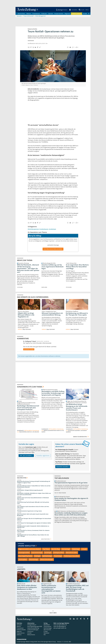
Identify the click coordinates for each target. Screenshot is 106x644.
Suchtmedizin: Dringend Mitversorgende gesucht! (30, 490)
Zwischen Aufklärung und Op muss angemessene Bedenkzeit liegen (53, 267)
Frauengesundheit (24, 553)
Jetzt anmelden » (26, 456)
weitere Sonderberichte (81, 437)
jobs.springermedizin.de (60, 628)
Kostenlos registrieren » (43, 456)
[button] (87, 10)
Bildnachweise (31, 635)
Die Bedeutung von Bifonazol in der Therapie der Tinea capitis (77, 314)
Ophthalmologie (47, 556)
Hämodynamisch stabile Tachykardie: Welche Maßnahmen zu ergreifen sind (33, 527)
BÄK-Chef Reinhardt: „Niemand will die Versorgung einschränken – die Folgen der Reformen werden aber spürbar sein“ (28, 269)
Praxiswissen (36, 14)
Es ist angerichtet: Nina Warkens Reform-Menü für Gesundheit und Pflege (77, 267)
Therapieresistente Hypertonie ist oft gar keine (29, 511)
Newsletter (46, 633)
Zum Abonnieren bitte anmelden (53, 249)
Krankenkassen (44, 229)
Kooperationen (59, 14)
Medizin (29, 14)
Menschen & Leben (72, 553)
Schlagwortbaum (32, 625)
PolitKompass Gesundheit (72, 556)
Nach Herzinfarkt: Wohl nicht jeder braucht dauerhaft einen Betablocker (33, 515)
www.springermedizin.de (60, 625)
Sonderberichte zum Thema (30, 387)
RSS (45, 635)
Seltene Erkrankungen (47, 560)
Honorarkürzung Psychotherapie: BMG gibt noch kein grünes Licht (33, 503)
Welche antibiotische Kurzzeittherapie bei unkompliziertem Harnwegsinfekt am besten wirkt (51, 589)
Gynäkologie (52, 229)
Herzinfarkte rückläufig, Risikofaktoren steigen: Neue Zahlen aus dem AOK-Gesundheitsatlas (34, 494)
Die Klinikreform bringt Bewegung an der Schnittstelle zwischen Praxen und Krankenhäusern (77, 407)
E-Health (84, 549)
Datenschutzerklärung (33, 628)
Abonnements (47, 630)
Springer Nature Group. (50, 642)
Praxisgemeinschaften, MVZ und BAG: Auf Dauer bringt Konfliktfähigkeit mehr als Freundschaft (77, 589)
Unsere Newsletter (26, 546)
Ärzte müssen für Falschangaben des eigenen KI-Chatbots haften (34, 523)
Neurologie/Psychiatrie (25, 556)
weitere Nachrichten (46, 539)
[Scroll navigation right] (89, 14)
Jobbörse (19, 635)
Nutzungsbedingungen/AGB (35, 627)
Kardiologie (48, 553)
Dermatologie (66, 549)
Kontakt (29, 633)
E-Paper (46, 632)
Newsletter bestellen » (63, 467)
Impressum (30, 632)
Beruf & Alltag (56, 549)
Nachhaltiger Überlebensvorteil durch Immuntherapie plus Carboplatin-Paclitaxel (28, 408)
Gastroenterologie (37, 553)
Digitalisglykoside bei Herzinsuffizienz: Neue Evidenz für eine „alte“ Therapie (33, 536)
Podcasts (44, 14)
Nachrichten (21, 14)
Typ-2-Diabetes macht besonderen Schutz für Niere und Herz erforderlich (33, 508)
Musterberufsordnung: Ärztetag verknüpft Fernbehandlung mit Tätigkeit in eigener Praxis (34, 482)
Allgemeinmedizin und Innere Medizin (30, 549)
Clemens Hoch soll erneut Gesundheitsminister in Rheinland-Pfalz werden (33, 499)
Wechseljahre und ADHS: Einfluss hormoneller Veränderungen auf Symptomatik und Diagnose (53, 393)
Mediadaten (47, 625)
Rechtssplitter (23, 560)
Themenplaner (47, 627)
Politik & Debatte (77, 14)
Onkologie (37, 556)
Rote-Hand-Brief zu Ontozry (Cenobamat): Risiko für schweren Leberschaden (33, 531)
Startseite (19, 625)
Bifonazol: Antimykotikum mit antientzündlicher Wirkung (52, 314)
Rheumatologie (34, 560)
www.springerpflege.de (60, 627)
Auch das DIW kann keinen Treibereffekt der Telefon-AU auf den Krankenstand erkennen (34, 487)
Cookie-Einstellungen (33, 630)
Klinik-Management (33, 229)
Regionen (67, 14)
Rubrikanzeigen (48, 628)
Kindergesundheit (59, 553)
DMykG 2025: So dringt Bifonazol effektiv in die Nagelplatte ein (26, 315)
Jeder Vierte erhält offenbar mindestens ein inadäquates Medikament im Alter (27, 588)
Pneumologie (58, 556)
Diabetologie (76, 549)
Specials (51, 14)
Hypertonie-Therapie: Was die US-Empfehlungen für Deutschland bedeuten (34, 519)
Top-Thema (46, 549)
